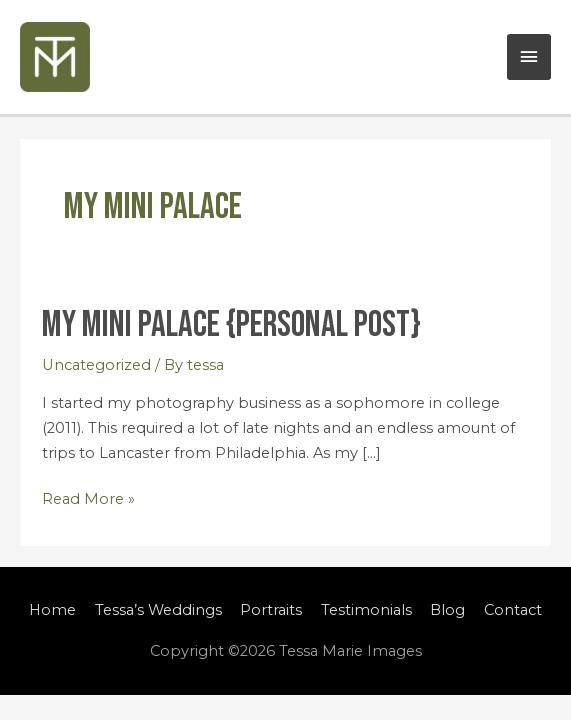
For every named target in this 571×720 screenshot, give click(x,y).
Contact (513, 610)
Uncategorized (96, 365)
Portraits (271, 610)
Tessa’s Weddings (158, 610)
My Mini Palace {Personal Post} (231, 325)
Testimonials (366, 610)
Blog (447, 610)
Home (52, 610)
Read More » (88, 497)
